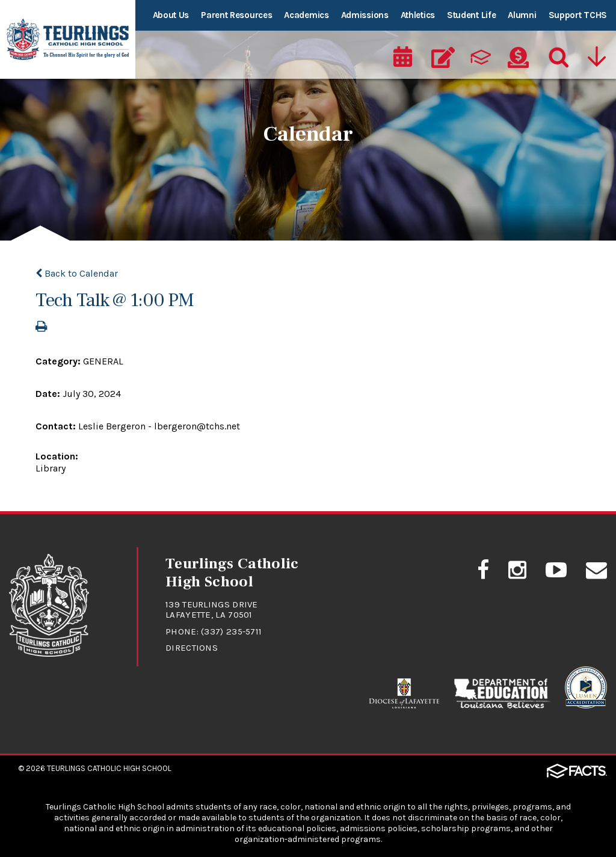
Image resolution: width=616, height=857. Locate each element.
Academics (306, 15)
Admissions (365, 15)
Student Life (471, 15)
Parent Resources (236, 15)
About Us (171, 15)
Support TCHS (578, 15)
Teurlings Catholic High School (109, 768)
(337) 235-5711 (231, 631)
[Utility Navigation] (596, 58)
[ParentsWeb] (481, 58)
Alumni (522, 15)
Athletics (418, 15)
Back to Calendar (77, 273)
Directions (192, 648)
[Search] (556, 58)
